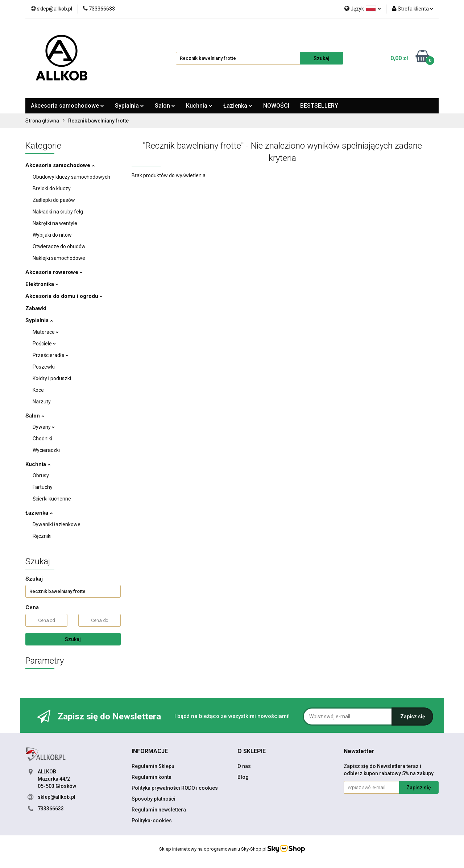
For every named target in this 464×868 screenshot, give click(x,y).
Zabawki (36, 308)
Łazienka (238, 106)
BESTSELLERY (319, 106)
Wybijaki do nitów (52, 235)
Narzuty (42, 402)
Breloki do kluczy (52, 188)
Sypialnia (129, 106)
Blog (243, 777)
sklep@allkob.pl (57, 797)
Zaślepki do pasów (54, 200)
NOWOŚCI (276, 106)
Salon (165, 106)
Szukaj (73, 639)
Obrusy (41, 475)
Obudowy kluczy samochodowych (71, 177)
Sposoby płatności (154, 799)
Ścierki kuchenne (52, 499)
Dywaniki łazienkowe (57, 524)
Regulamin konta (152, 777)
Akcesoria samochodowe (67, 106)
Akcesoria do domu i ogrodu (64, 296)
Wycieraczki (46, 450)
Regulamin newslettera (159, 810)
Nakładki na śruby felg (58, 212)
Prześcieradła (51, 355)
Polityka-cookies (152, 821)
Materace (46, 332)
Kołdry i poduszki (52, 378)
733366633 (51, 809)
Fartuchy (43, 487)
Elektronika (42, 284)
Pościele (44, 344)
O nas (244, 766)
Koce (38, 390)
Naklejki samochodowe (59, 258)
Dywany (44, 427)
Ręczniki (42, 536)
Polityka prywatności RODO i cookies (175, 788)
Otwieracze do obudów (59, 246)
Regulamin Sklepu (153, 766)
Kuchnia (199, 106)
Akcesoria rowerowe (54, 272)
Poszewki (44, 367)
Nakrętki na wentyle (55, 223)
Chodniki (42, 439)
